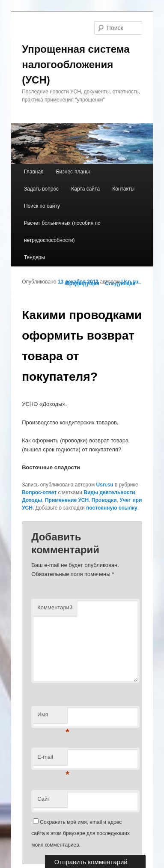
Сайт (44, 799)
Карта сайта (85, 189)
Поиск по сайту (42, 206)
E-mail (52, 759)
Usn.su (130, 282)
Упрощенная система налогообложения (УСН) (76, 64)
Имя (52, 717)
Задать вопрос (41, 189)
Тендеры (34, 257)
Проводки (104, 500)
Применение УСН (67, 500)
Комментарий (55, 607)
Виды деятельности (109, 492)
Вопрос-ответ (39, 492)
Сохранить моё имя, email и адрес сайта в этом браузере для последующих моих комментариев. (81, 834)
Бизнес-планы (73, 172)
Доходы (32, 500)
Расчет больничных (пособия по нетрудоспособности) (62, 232)
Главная (34, 172)
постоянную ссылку (112, 508)
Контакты (123, 189)
